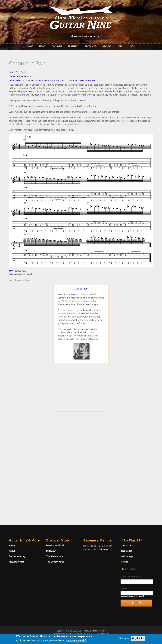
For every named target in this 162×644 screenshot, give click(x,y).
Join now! (104, 549)
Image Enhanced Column (86, 80)
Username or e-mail (131, 577)
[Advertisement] (81, 390)
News (42, 46)
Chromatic (70, 80)
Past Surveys (127, 556)
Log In (132, 46)
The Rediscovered (55, 556)
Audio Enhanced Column (53, 80)
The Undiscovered (55, 562)
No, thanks (138, 639)
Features (73, 46)
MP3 (11, 271)
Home (30, 46)
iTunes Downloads (55, 546)
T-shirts (124, 562)
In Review (51, 551)
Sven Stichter (81, 289)
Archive (107, 46)
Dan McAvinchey (17, 556)
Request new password (132, 597)
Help (120, 46)
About (12, 551)
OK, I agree (124, 639)
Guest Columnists (33, 80)
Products (90, 46)
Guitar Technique (17, 80)
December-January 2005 (21, 76)
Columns (57, 46)
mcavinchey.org (17, 562)
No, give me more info (76, 641)
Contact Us (126, 546)
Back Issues (126, 551)
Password (126, 588)
